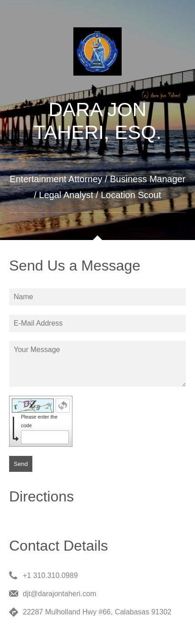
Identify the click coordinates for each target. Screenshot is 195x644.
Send (21, 464)
